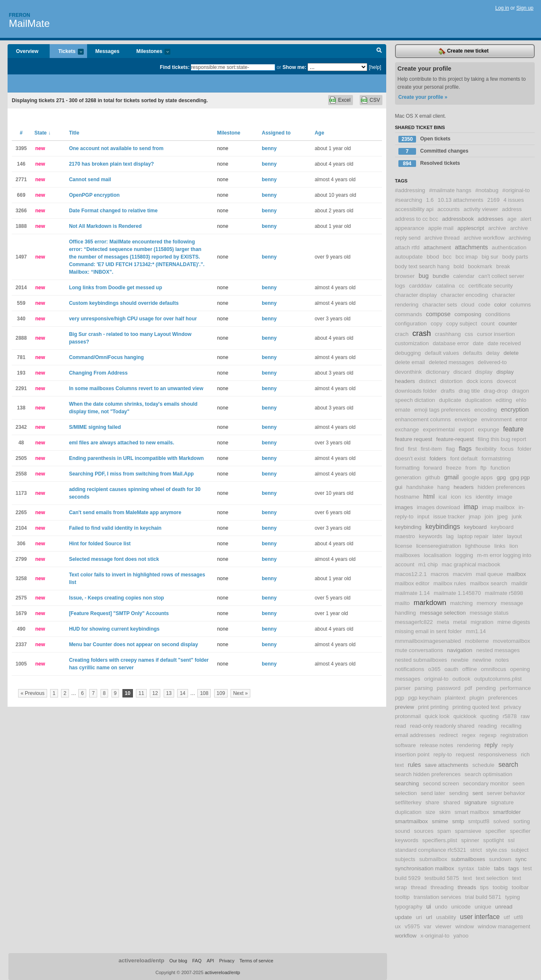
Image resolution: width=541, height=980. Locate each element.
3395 (21, 148)
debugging (408, 353)
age (512, 219)
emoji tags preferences (442, 410)
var (427, 926)
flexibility (486, 449)
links (500, 546)
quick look (437, 716)
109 (221, 693)
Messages (107, 51)
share (432, 802)
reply (491, 745)
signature (475, 802)
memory (487, 603)
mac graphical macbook (471, 564)
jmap (475, 516)
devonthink (408, 372)
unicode (461, 907)
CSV (375, 100)
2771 (21, 180)
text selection (492, 878)
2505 (21, 458)
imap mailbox (499, 507)
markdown (430, 603)
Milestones (149, 52)
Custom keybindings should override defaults (124, 303)
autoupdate (409, 257)
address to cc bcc (417, 219)
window (464, 926)
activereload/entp (142, 960)
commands (409, 314)
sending (459, 793)
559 (21, 303)
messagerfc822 (414, 622)
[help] (375, 67)
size (430, 812)
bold (459, 266)
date (478, 343)
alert (526, 219)
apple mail (441, 228)
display (484, 372)
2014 (21, 288)
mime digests (514, 622)
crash (422, 333)
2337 (21, 645)
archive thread (442, 238)
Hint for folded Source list (100, 544)
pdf (468, 688)
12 (155, 693)
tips (484, 887)
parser (403, 688)
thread (419, 887)
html (429, 497)
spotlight (494, 840)
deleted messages (451, 362)
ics (468, 497)
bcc (447, 257)
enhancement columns (423, 419)
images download (439, 507)
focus (507, 449)
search (508, 765)
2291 (21, 388)
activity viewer (481, 209)
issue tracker (449, 516)
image (505, 497)
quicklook (465, 716)
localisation (437, 555)
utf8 (518, 917)
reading (488, 726)
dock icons (480, 381)
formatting (407, 468)
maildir (519, 583)
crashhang (448, 334)
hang (444, 487)
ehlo (521, 400)
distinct (428, 381)
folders (438, 458)
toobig (500, 887)
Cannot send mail (90, 180)
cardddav (420, 286)
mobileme (477, 641)
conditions (497, 314)
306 (21, 544)
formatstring (496, 458)
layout (514, 536)
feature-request (455, 439)
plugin (477, 698)
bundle (441, 276)
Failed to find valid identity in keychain (115, 528)
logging (464, 555)
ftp (484, 468)
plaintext (455, 698)
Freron (20, 15)
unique (483, 907)
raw (525, 716)
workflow (406, 936)
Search (379, 51)
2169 (493, 200)
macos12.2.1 (411, 574)
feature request (414, 439)
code (484, 305)
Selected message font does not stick (114, 559)
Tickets (66, 52)
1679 (21, 613)
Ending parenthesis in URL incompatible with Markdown (136, 458)
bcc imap (467, 257)
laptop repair (473, 536)
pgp (400, 698)
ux (398, 926)
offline (470, 669)
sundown (500, 859)
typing (513, 897)
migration (482, 622)
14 (182, 693)
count (488, 324)
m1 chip (428, 564)
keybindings (443, 527)
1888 (21, 226)
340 (21, 319)
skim (445, 812)
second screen (441, 783)
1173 (21, 493)
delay (493, 353)
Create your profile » (423, 97)
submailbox (434, 859)
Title (74, 133)
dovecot (507, 381)
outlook (461, 679)
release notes (436, 745)
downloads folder (416, 391)
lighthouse (478, 546)
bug (424, 276)
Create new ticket (464, 51)
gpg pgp (520, 477)
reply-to (443, 754)
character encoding (464, 295)
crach (402, 334)
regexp (488, 735)
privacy (512, 707)
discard (463, 372)
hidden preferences (501, 487)
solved (501, 821)
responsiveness (498, 754)
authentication (509, 247)
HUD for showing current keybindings (114, 629)
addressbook (458, 219)
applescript (471, 228)
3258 (21, 578)
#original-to (516, 190)
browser (405, 276)
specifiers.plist (440, 840)
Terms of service (256, 961)
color (500, 305)
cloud (468, 305)
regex (468, 735)
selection (406, 793)
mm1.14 (476, 631)
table (484, 868)
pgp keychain (424, 698)
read (400, 726)
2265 (21, 512)
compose (438, 314)
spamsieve (468, 831)
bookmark (480, 266)
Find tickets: (175, 67)
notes (502, 660)
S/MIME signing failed (95, 427)
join (489, 516)
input (423, 516)
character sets (440, 305)
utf (507, 917)
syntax (466, 868)
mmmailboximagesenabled (428, 641)
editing (504, 400)
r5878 (510, 716)
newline (482, 660)
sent (478, 793)
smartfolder (507, 812)
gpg (501, 477)
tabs (499, 868)
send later (433, 793)
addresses (491, 219)
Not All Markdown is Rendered (105, 226)
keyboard (475, 527)
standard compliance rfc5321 (431, 850)
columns (521, 305)
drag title (469, 391)
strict (476, 850)
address (512, 209)
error (522, 419)
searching (407, 783)
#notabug (487, 190)
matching (461, 603)
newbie (460, 660)
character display (416, 295)
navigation (459, 650)
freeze (454, 468)
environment (497, 419)
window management (504, 926)
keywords (431, 536)
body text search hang (422, 266)
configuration (411, 324)
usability (446, 917)
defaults (472, 353)
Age (320, 133)
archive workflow (484, 238)
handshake (420, 487)
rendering (469, 745)
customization (412, 343)
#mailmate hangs (450, 190)
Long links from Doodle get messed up (115, 288)
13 (169, 693)
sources (424, 831)
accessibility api (414, 209)
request (465, 754)
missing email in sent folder (428, 631)
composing (468, 314)
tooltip (402, 897)
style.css (497, 850)
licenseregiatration (439, 546)
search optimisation (488, 774)
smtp (458, 821)
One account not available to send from (116, 148)
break (503, 266)
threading (442, 887)
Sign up (525, 8)
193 (21, 373)
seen (518, 783)
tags (514, 868)
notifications (410, 669)
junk (517, 516)
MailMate (29, 23)
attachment (437, 247)
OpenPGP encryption (94, 195)
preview (404, 707)
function (500, 468)
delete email (410, 362)
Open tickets (424, 139)
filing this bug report (502, 439)
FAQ (197, 961)
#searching (409, 200)
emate (403, 410)
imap (471, 507)
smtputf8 (479, 821)
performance (515, 688)
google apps (477, 477)
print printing (434, 707)
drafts (448, 391)
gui (399, 487)
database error (451, 343)
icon (456, 497)
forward (433, 468)
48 (21, 443)
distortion (451, 381)
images (404, 507)
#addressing (410, 190)
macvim (462, 574)
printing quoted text (476, 707)
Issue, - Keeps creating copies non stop (117, 598)
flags (465, 449)
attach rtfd (407, 247)
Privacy (227, 961)
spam (444, 831)
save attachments (447, 765)
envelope (466, 419)
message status (489, 613)
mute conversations (419, 650)
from (471, 468)
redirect (448, 735)
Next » (240, 693)
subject (520, 850)
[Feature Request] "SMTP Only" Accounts (119, 613)
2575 (21, 598)
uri (419, 917)
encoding (486, 410)
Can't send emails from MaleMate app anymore (125, 512)
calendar (464, 276)
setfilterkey (408, 802)
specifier (496, 831)
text (467, 878)
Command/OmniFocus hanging (106, 357)
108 (204, 693)
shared (451, 802)
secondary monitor (485, 783)
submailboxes (468, 859)
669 (21, 195)
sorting (522, 821)
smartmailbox (411, 821)
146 (21, 164)
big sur (490, 257)
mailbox (516, 574)
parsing (424, 688)
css (469, 334)
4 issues (514, 200)
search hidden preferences (428, 774)
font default (464, 458)
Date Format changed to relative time (113, 211)
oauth (451, 669)
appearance (410, 228)
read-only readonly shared (442, 726)
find (399, 449)
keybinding (408, 527)
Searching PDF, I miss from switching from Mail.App (131, 474)
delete (511, 353)
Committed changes (434, 151)
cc (462, 286)
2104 (21, 528)
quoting (489, 716)
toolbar (520, 887)
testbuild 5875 (442, 878)
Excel (344, 100)
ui (428, 906)
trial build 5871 (483, 897)
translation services (437, 897)
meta (443, 622)
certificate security (491, 286)
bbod (433, 257)
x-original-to (435, 936)
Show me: (294, 67)
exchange (407, 429)
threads (467, 887)
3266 (21, 211)
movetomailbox (511, 641)
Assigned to (276, 133)
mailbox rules (450, 583)
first (412, 449)
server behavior (506, 793)
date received (504, 343)
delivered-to (492, 362)
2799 (21, 559)
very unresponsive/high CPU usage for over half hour (133, 319)
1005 (21, 664)
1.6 (430, 200)
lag (450, 536)
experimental (439, 429)
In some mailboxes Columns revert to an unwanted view (136, 388)
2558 (21, 474)
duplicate (450, 400)
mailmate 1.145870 (457, 593)
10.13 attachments (460, 200)
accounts (449, 209)
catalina (445, 286)
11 (141, 693)
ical (443, 497)
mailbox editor (412, 583)
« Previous (33, 693)
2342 (21, 427)
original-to (436, 679)
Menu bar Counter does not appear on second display (134, 645)
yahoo (461, 936)
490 (21, 629)
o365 (434, 669)
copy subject (462, 324)
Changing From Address (98, 373)
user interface (480, 917)
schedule (484, 765)
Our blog (178, 961)
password (448, 688)
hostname (407, 497)
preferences (503, 698)
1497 (21, 257)
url (429, 917)
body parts (515, 257)
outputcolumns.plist (498, 679)
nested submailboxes (421, 660)
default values (442, 353)
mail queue (489, 574)
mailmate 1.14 (412, 593)
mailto (402, 603)
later (498, 536)
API (210, 961)
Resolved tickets (429, 164)
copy (437, 324)
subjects (405, 859)
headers (464, 487)
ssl (511, 840)
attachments (471, 247)
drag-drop (496, 391)
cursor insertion (496, 334)
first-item (431, 449)
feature (513, 429)
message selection (443, 613)
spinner (470, 840)
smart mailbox (472, 812)
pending (486, 688)
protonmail (408, 716)
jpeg (503, 516)
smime (440, 821)
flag (450, 449)
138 (21, 408)
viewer (443, 926)
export (466, 429)
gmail (451, 477)
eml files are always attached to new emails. (122, 443)
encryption (514, 409)
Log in (502, 8)
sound (403, 831)
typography (409, 907)
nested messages (498, 650)
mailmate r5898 (504, 593)
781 (21, 357)
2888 (21, 338)
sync (521, 859)
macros (440, 574)
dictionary (438, 372)
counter (508, 324)
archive (497, 228)
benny (269, 148)
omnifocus (493, 669)
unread (504, 907)
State (43, 133)
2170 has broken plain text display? (111, 164)
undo (441, 907)
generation (408, 477)
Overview (27, 51)
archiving (520, 238)
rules (414, 765)
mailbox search (489, 583)
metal (460, 622)
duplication (479, 400)
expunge (489, 429)
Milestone (229, 133)
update (403, 917)
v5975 (412, 926)
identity (485, 497)
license (404, 546)
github (432, 477)
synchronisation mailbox (425, 868)
